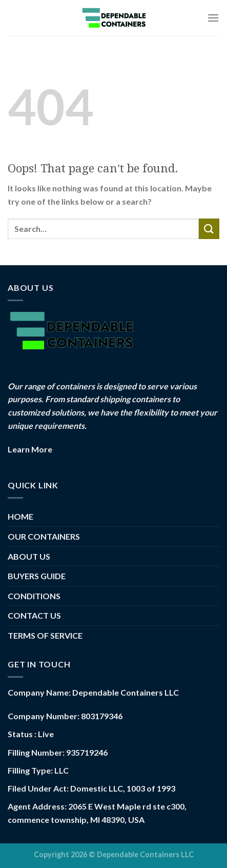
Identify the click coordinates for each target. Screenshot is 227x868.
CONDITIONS (34, 596)
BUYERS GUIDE (37, 576)
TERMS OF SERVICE (45, 635)
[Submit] (209, 229)
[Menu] (213, 18)
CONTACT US (34, 615)
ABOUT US (29, 556)
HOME (20, 516)
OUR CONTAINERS (44, 536)
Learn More (30, 449)
